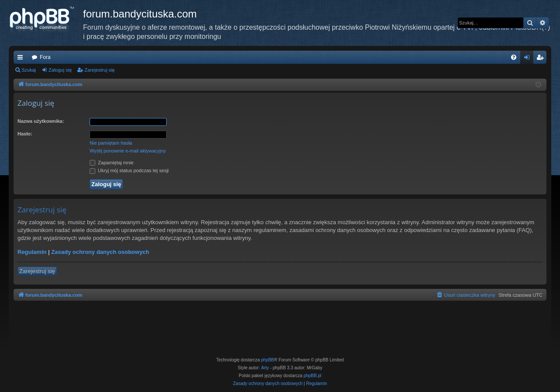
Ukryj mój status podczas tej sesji (129, 170)
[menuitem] (514, 57)
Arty (265, 368)
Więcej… (22, 59)
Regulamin (32, 252)
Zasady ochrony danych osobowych (100, 252)
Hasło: (25, 134)
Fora (45, 57)
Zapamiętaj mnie (111, 163)
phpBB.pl (312, 376)
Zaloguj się (60, 70)
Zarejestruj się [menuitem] (542, 59)
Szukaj (29, 70)
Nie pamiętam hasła (111, 143)
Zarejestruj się (99, 70)
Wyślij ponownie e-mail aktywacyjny (128, 151)
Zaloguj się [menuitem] (529, 59)
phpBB (268, 360)
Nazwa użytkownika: (41, 121)
